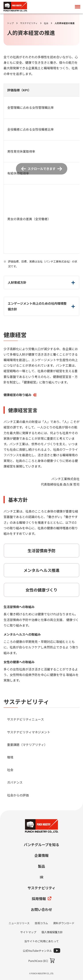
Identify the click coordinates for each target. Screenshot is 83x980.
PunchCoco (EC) (38, 961)
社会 (46, 23)
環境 (10, 757)
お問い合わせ (41, 909)
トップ (10, 23)
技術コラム (41, 923)
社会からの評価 (18, 795)
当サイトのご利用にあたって (41, 941)
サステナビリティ (29, 23)
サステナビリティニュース (25, 719)
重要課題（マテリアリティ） (27, 745)
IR (41, 877)
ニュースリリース (19, 923)
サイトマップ (28, 932)
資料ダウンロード (64, 923)
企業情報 (41, 855)
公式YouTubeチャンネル (37, 951)
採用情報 (41, 899)
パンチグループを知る (42, 845)
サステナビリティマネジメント (29, 732)
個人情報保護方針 (52, 932)
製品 (41, 866)
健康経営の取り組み (20, 395)
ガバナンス (15, 782)
